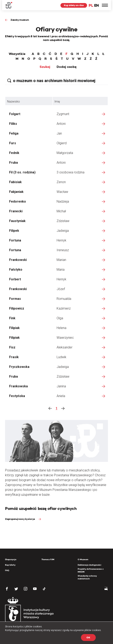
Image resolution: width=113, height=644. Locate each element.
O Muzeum (83, 559)
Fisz (12, 347)
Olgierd (62, 143)
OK (88, 637)
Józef (61, 289)
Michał (61, 211)
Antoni (61, 124)
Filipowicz (17, 308)
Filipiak (14, 328)
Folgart (15, 114)
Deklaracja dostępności (89, 565)
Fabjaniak (16, 192)
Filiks (13, 124)
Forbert (15, 279)
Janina (61, 386)
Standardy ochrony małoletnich (87, 577)
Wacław (62, 192)
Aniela (61, 396)
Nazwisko (13, 101)
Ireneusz (63, 250)
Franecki (16, 211)
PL (91, 5)
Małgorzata (65, 153)
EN (96, 5)
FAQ (7, 570)
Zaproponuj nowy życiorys (20, 519)
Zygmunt (63, 114)
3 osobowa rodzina (70, 172)
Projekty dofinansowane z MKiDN (91, 570)
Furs (13, 143)
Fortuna (15, 240)
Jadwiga (63, 231)
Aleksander (65, 347)
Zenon (61, 182)
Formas (15, 299)
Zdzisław (63, 221)
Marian (61, 260)
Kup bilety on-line (74, 5)
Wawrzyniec (65, 338)
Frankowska (18, 386)
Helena (61, 328)
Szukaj (45, 67)
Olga (60, 318)
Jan (59, 133)
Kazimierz (64, 308)
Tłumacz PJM (48, 559)
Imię (57, 101)
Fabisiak (15, 182)
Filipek (14, 231)
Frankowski (18, 260)
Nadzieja (63, 201)
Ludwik (61, 357)
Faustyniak (17, 221)
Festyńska (17, 396)
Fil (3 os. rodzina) (22, 172)
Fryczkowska (19, 367)
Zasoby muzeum (20, 20)
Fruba (13, 163)
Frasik (14, 357)
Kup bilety (10, 565)
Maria (61, 270)
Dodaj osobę (67, 67)
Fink (12, 318)
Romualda (64, 299)
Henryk (61, 240)
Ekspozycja (11, 559)
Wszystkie (17, 54)
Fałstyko (16, 270)
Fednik (14, 153)
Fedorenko (18, 201)
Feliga (14, 133)
